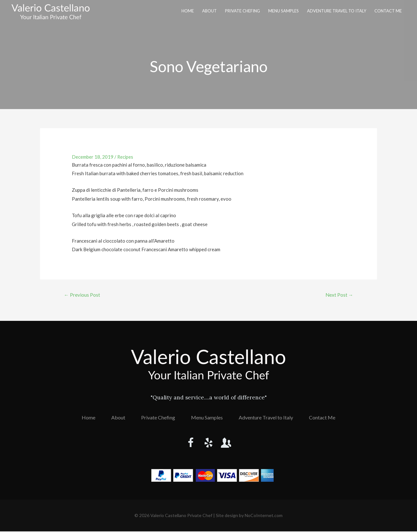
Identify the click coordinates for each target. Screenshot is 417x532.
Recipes (126, 157)
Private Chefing (243, 11)
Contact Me (388, 11)
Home (188, 11)
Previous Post (82, 295)
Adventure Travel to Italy (337, 11)
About (209, 11)
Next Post (339, 295)
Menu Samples (284, 11)
